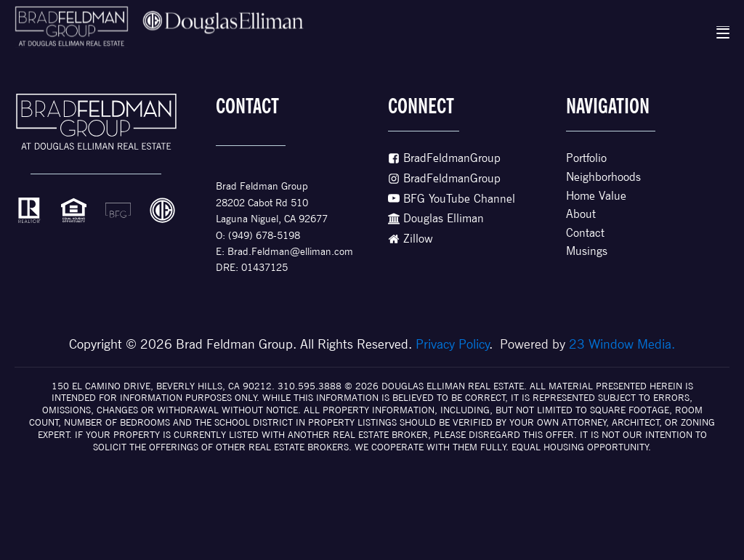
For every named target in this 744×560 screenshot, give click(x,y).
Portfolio (586, 158)
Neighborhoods (603, 177)
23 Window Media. (622, 344)
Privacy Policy (453, 344)
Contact (585, 233)
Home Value (596, 196)
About (581, 214)
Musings (587, 251)
